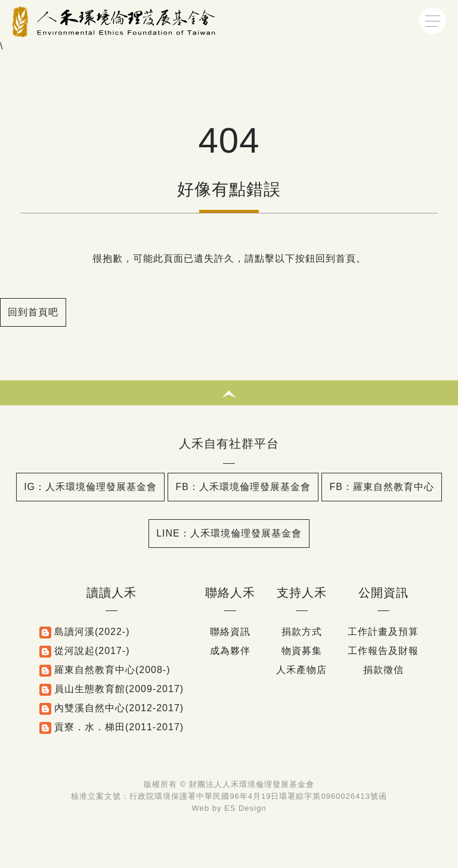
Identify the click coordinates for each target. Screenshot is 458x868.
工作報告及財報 (383, 651)
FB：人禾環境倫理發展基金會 (243, 487)
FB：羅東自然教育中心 (381, 487)
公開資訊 (383, 593)
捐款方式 (302, 632)
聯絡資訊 (230, 632)
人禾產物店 (301, 670)
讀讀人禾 (112, 593)
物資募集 (302, 651)
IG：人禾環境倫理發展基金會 (90, 487)
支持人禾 (302, 593)
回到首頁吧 (33, 312)
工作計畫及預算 (383, 632)
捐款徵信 (383, 670)
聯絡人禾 (230, 593)
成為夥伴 (230, 651)
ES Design (245, 808)
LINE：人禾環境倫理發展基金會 (229, 533)
